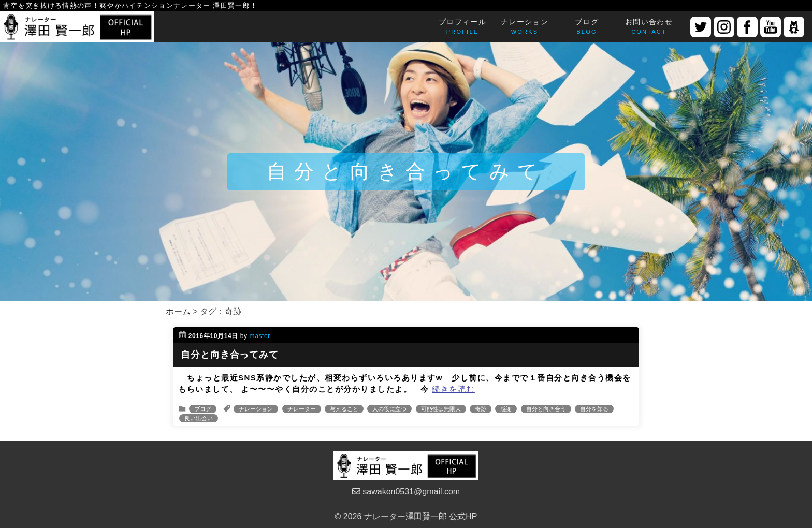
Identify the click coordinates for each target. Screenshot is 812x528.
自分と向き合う (546, 409)
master (260, 336)
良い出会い (199, 418)
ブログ (203, 409)
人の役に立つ (389, 409)
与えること (344, 409)
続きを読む (453, 389)
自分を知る (594, 409)
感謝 (506, 409)
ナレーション (256, 409)
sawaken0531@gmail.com (406, 492)
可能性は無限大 (441, 409)
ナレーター (302, 409)
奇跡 (481, 409)
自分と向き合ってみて (230, 355)
